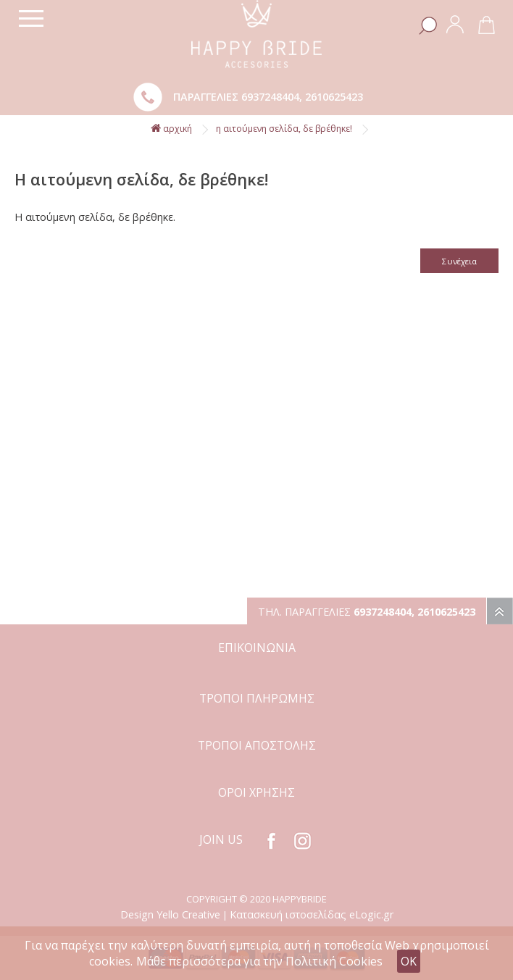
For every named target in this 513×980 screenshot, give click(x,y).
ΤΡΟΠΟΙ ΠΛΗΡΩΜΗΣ (257, 698)
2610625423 (334, 97)
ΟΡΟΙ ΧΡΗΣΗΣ (256, 792)
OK (409, 961)
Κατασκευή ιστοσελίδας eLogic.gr (312, 914)
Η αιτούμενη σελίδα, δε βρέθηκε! (284, 129)
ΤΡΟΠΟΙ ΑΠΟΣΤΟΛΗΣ (257, 745)
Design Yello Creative (170, 914)
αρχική (171, 129)
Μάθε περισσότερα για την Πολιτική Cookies (259, 961)
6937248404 (270, 97)
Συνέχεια (459, 261)
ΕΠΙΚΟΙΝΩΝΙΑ (257, 648)
